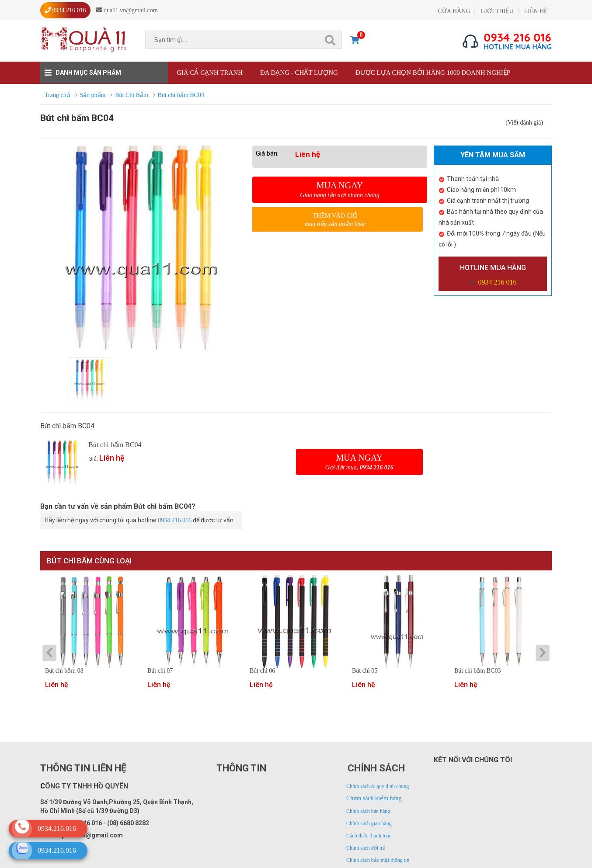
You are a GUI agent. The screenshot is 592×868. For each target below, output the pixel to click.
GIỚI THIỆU (497, 11)
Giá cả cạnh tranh (210, 73)
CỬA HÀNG (454, 11)
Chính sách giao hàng (369, 823)
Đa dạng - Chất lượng (299, 73)
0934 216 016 (497, 282)
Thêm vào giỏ (335, 220)
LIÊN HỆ (536, 11)
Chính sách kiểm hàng (374, 798)
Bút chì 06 (262, 671)
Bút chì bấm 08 (64, 671)
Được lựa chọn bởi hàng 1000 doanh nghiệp (433, 73)
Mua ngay (340, 190)
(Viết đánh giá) (524, 123)
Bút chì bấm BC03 (477, 671)
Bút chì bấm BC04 (115, 445)
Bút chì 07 (160, 671)
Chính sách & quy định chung (378, 786)
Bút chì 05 (365, 671)
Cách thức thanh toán (369, 836)
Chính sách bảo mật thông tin (378, 860)
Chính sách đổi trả (366, 848)
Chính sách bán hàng (368, 811)
